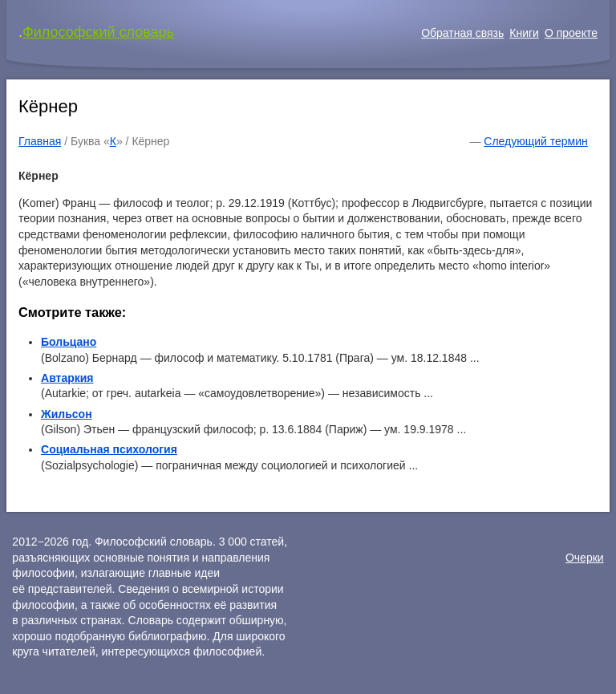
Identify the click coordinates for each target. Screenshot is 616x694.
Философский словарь (98, 32)
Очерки (585, 558)
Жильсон (67, 414)
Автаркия (67, 378)
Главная (40, 141)
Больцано (69, 342)
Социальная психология (109, 449)
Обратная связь (462, 33)
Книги (524, 33)
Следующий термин (535, 141)
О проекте (571, 33)
